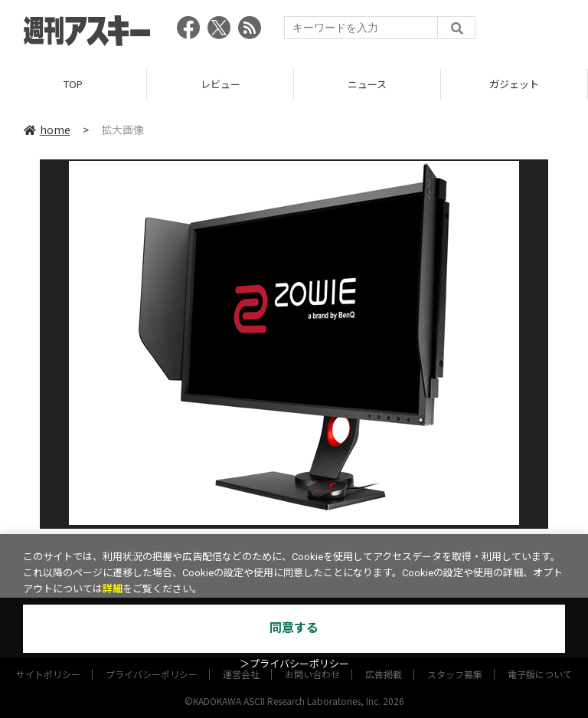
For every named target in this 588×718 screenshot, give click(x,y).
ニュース (367, 84)
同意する (294, 628)
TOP (73, 84)
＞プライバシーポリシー (294, 664)
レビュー (220, 84)
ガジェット (514, 84)
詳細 (113, 589)
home (47, 130)
